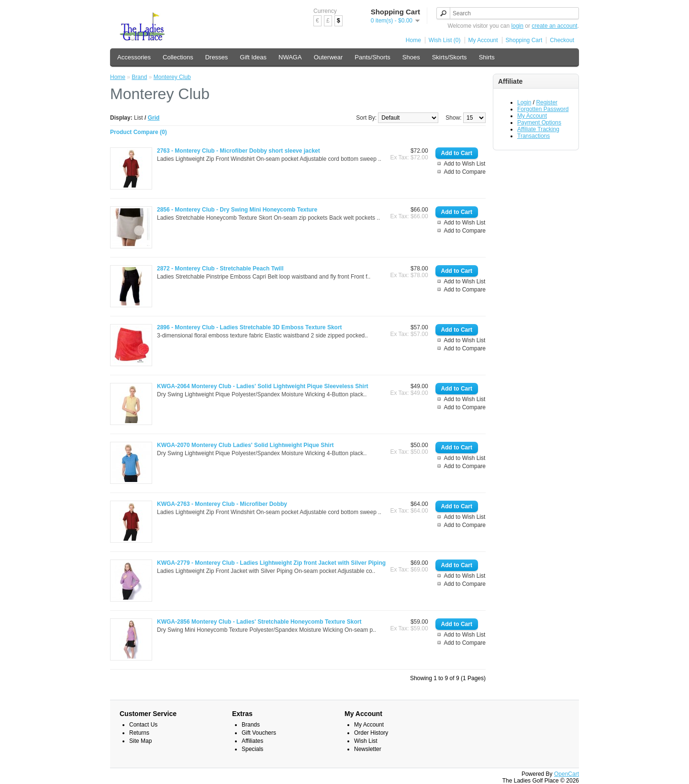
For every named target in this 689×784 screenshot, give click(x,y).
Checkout (562, 40)
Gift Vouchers (259, 733)
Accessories (134, 57)
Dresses (217, 57)
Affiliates (252, 741)
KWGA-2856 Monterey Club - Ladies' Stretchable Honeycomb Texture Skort (259, 622)
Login (524, 102)
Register (547, 102)
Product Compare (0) (139, 132)
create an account (554, 26)
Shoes (411, 57)
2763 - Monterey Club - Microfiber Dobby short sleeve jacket (239, 151)
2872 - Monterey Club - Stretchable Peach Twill (220, 269)
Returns (139, 733)
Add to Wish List (465, 164)
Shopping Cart (524, 40)
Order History (371, 733)
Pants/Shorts (372, 57)
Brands (251, 725)
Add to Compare (465, 172)
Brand (139, 77)
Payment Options (539, 123)
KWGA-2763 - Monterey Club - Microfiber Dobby (222, 504)
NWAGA (290, 57)
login (517, 26)
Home (413, 40)
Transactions (533, 136)
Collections (178, 57)
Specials (252, 749)
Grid (154, 118)
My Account (483, 40)
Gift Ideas (253, 57)
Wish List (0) (445, 40)
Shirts (487, 57)
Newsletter (368, 749)
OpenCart (567, 774)
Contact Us (143, 725)
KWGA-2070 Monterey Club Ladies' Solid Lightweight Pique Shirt (245, 445)
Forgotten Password (543, 109)
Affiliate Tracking (538, 129)
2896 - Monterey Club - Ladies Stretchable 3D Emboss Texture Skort (250, 327)
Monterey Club (172, 77)
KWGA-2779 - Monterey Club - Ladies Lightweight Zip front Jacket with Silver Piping (271, 563)
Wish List (366, 741)
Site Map (140, 741)
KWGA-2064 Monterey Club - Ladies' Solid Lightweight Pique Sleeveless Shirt (263, 386)
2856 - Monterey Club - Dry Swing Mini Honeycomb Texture (237, 210)
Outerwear (328, 57)
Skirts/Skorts (450, 57)
